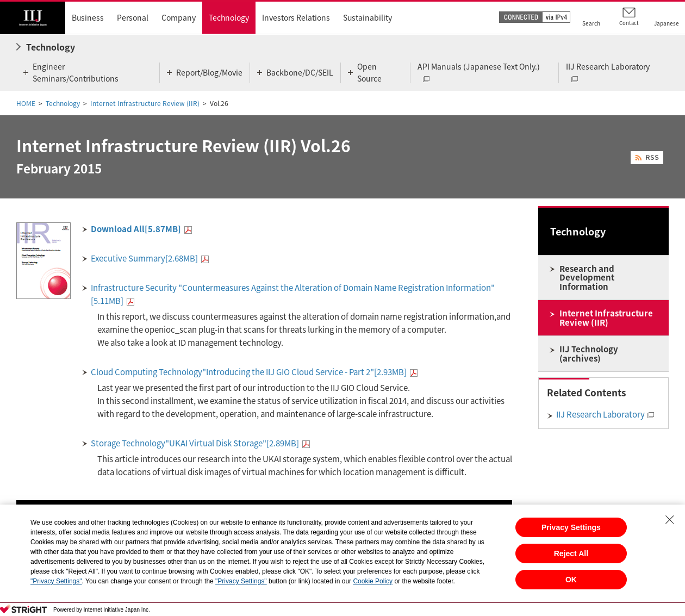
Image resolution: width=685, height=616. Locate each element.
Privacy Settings (571, 527)
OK (571, 580)
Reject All (571, 553)
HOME (26, 103)
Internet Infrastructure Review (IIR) (145, 103)
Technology (63, 103)
